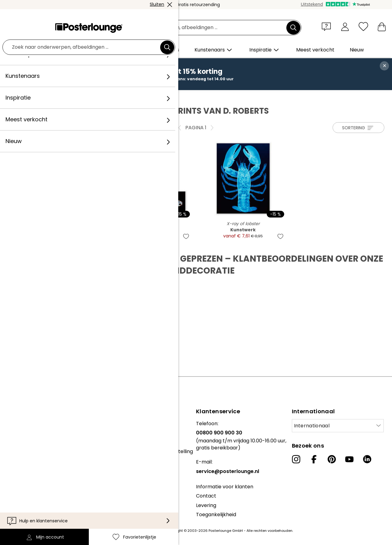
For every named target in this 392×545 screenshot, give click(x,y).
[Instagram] (296, 459)
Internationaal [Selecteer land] (312, 426)
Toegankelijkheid (216, 515)
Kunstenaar (58, 97)
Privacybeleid (21, 464)
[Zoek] (293, 28)
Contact (206, 496)
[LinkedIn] (367, 459)
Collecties (17, 424)
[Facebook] (314, 459)
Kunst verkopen (24, 439)
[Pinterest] (332, 459)
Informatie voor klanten (225, 487)
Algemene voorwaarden (34, 454)
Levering (206, 505)
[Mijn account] (345, 26)
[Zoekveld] (203, 28)
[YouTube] (349, 459)
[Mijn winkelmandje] (382, 26)
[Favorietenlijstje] (363, 26)
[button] (328, 26)
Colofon (14, 482)
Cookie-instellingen (28, 473)
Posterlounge (25, 97)
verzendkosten (152, 531)
